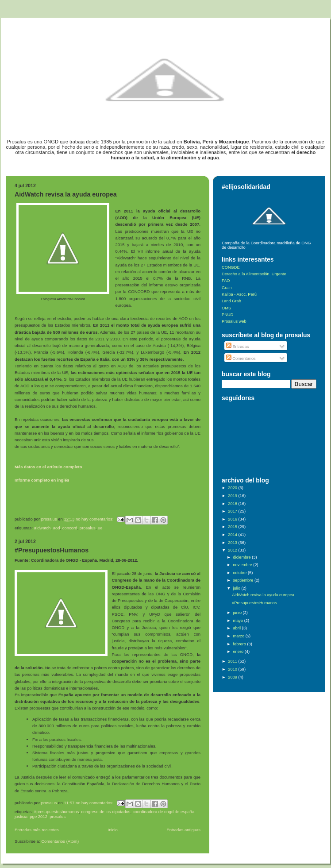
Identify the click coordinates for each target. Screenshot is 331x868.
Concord (70, 528)
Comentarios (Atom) (60, 841)
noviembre (243, 565)
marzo (239, 636)
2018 (233, 504)
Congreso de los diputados (106, 812)
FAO (226, 281)
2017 (233, 511)
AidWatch (42, 528)
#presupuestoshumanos (56, 812)
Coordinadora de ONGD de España (164, 812)
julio (237, 588)
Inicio (113, 830)
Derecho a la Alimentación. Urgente (254, 274)
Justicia (21, 816)
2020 (233, 488)
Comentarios (241, 359)
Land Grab (231, 301)
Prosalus (88, 528)
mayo (238, 621)
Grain (227, 288)
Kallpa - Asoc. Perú (239, 294)
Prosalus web (234, 321)
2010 (233, 669)
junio (238, 613)
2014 (233, 535)
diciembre (242, 557)
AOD (57, 528)
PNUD (227, 315)
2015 (233, 527)
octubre (240, 573)
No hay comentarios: (95, 519)
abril (237, 628)
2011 (233, 661)
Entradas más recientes (37, 830)
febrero (240, 644)
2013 (233, 543)
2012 (233, 550)
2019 (233, 496)
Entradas (238, 347)
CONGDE (231, 267)
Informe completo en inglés (42, 480)
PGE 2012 (38, 816)
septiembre (243, 580)
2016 (233, 519)
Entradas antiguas (183, 830)
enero (239, 652)
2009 (233, 677)
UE (100, 528)
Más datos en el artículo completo (48, 467)
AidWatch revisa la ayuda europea (66, 194)
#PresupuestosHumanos (52, 550)
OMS (226, 308)
